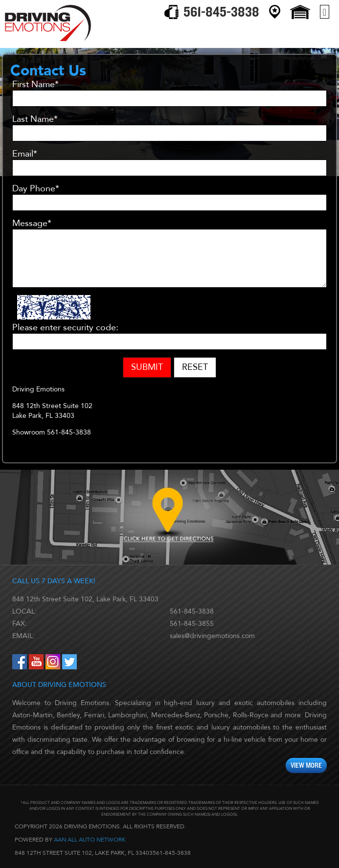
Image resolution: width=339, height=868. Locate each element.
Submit (147, 368)
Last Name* (35, 120)
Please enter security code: (65, 328)
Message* (32, 224)
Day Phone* (36, 189)
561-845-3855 (192, 624)
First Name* (35, 85)
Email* (25, 155)
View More (306, 765)
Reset (195, 368)
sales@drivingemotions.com (212, 636)
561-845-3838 (192, 611)
